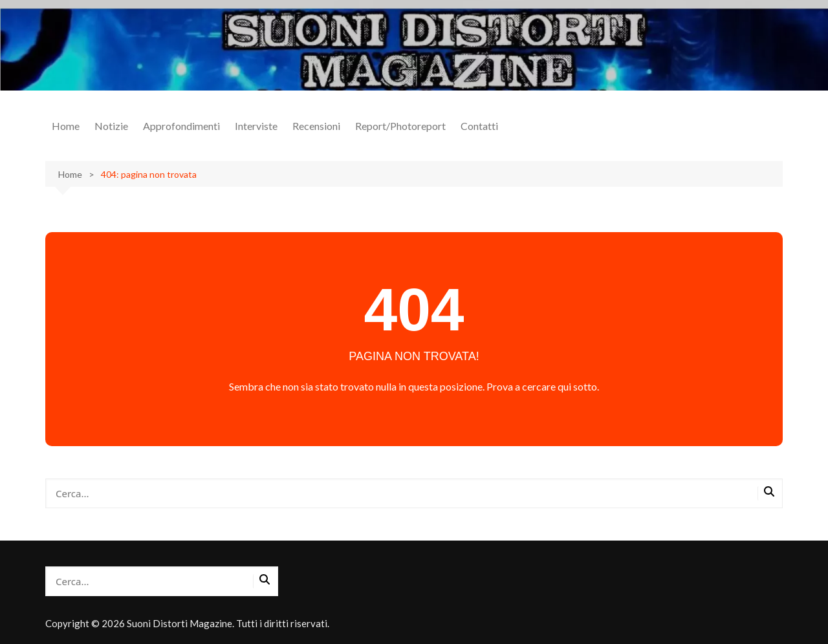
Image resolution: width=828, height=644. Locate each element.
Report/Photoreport (400, 126)
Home (66, 126)
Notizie (111, 126)
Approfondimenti (181, 126)
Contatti (479, 126)
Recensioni (316, 126)
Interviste (256, 126)
